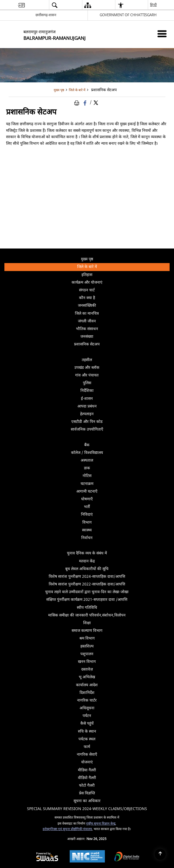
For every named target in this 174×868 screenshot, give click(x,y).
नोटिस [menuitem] (125, 476)
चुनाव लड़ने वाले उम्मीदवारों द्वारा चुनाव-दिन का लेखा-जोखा (87, 592)
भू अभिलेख (87, 677)
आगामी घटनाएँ (87, 491)
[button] (55, 5)
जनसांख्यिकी (87, 305)
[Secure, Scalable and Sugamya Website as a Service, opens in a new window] (47, 857)
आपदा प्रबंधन (87, 406)
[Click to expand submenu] (87, 352)
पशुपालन (87, 654)
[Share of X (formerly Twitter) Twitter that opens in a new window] (96, 103)
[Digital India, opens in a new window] (127, 857)
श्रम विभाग (87, 638)
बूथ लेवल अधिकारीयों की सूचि (87, 569)
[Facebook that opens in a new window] (85, 103)
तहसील (87, 360)
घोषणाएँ (87, 499)
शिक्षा (87, 623)
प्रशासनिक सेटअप (121, 345)
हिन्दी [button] (154, 5)
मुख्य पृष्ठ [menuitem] (87, 259)
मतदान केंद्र (87, 561)
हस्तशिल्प (87, 646)
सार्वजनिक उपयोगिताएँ (119, 430)
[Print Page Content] (78, 103)
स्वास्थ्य (87, 530)
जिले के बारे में (77, 90)
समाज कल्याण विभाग (87, 631)
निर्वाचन (125, 538)
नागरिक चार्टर (87, 700)
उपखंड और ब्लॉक (87, 368)
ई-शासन (87, 399)
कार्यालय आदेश (87, 685)
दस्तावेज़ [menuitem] (125, 669)
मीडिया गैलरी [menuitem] (123, 770)
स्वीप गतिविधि (87, 608)
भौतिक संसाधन (87, 329)
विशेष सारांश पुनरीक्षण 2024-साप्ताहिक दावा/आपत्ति (87, 577)
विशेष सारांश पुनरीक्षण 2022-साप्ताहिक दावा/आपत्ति (87, 584)
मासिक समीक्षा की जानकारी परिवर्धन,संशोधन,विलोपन (87, 615)
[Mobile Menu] (162, 34)
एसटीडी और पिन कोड (87, 422)
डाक (87, 468)
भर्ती (87, 507)
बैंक (87, 445)
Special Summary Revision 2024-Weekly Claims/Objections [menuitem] (87, 809)
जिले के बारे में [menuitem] (123, 267)
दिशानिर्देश (87, 693)
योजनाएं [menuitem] (87, 762)
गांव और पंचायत (87, 375)
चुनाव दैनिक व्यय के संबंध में (87, 553)
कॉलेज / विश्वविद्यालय (87, 453)
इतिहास (87, 275)
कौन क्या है (87, 298)
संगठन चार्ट (87, 290)
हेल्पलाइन (87, 414)
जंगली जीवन (87, 321)
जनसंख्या (87, 337)
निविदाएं (87, 514)
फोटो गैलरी (87, 785)
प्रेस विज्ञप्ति (87, 793)
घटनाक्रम (87, 484)
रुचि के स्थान (87, 731)
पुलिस (87, 383)
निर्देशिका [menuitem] (124, 391)
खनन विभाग (87, 662)
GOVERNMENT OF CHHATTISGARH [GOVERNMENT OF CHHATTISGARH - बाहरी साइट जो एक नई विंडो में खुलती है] (128, 15)
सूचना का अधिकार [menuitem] (87, 801)
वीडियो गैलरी (87, 778)
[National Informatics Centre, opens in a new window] (87, 857)
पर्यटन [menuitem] (125, 715)
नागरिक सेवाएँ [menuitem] (87, 754)
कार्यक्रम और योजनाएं (87, 282)
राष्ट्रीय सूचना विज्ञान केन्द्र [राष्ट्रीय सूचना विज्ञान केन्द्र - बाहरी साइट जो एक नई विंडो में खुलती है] (101, 824)
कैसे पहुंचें (87, 723)
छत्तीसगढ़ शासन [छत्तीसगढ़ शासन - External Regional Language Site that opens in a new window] (46, 15)
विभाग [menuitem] (125, 523)
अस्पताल (87, 460)
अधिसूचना (87, 708)
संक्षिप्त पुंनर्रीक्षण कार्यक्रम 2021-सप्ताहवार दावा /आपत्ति (87, 600)
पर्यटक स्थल (87, 739)
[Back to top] (160, 854)
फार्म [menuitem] (87, 747)
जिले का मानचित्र (87, 313)
